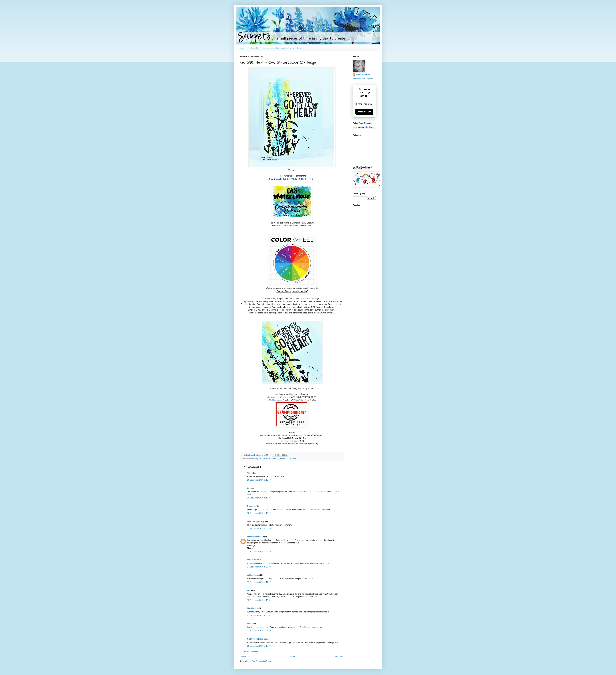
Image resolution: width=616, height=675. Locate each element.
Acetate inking (252, 459)
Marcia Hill (252, 560)
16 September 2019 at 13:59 (259, 480)
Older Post (338, 657)
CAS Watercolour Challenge (269, 459)
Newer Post (246, 657)
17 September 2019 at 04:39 (259, 552)
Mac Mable (252, 608)
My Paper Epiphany (256, 521)
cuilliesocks (252, 575)
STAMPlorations (292, 459)
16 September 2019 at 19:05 (259, 498)
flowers (283, 459)
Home (241, 48)
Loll (249, 590)
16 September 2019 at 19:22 (259, 513)
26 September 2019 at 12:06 (259, 646)
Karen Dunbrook (363, 75)
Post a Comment (251, 651)
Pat (249, 488)
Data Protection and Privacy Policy (282, 48)
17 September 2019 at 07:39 (259, 567)
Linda (250, 624)
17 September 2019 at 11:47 (259, 582)
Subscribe (364, 112)
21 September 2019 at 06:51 (259, 615)
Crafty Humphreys (255, 639)
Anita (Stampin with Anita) (292, 291)
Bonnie (250, 506)
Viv (249, 473)
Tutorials (253, 48)
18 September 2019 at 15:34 (259, 600)
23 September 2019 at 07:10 (259, 631)
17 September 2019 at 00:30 (259, 529)
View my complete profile (363, 79)
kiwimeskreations (255, 537)
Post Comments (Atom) (261, 661)
